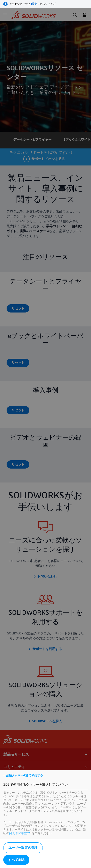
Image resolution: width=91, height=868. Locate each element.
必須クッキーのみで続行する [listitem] (25, 776)
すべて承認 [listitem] (16, 860)
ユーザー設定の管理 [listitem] (23, 848)
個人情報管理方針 (20, 833)
